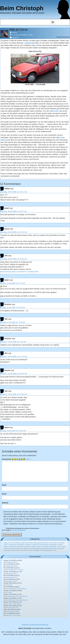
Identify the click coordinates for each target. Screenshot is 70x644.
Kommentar (7, 459)
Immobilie (53, 547)
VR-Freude (9, 585)
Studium (26, 550)
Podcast (61, 548)
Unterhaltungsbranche (47, 550)
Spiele (14, 550)
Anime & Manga (15, 543)
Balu (31, 543)
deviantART (21, 545)
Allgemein (15, 37)
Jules (59, 547)
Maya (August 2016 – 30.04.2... (15, 570)
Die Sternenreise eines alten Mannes (16, 596)
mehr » (28, 459)
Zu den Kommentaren (63, 37)
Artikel (23, 543)
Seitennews (7, 550)
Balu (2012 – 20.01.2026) (13, 604)
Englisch (28, 545)
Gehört (60, 545)
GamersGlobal (44, 545)
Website (5, 503)
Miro (30, 548)
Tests (31, 550)
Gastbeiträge (53, 545)
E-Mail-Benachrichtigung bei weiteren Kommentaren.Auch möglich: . (21, 529)
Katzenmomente (9, 548)
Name (4, 485)
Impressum (26, 625)
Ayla (28, 543)
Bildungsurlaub (38, 543)
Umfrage (36, 550)
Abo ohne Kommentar (18, 530)
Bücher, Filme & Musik (51, 543)
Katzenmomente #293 (12, 608)
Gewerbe (34, 547)
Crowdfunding (12, 545)
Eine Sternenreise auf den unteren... (16, 589)
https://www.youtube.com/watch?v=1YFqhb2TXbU (19, 272)
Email (4, 494)
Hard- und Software (43, 547)
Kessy (17, 548)
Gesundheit (26, 547)
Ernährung (35, 545)
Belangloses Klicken (11, 562)
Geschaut (13, 547)
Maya (26, 548)
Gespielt (19, 547)
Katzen (64, 547)
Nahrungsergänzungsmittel (41, 548)
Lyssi (22, 548)
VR (55, 550)
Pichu (56, 548)
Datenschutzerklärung (40, 625)
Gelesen (6, 547)
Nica (51, 548)
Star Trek (19, 550)
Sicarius (15, 33)
